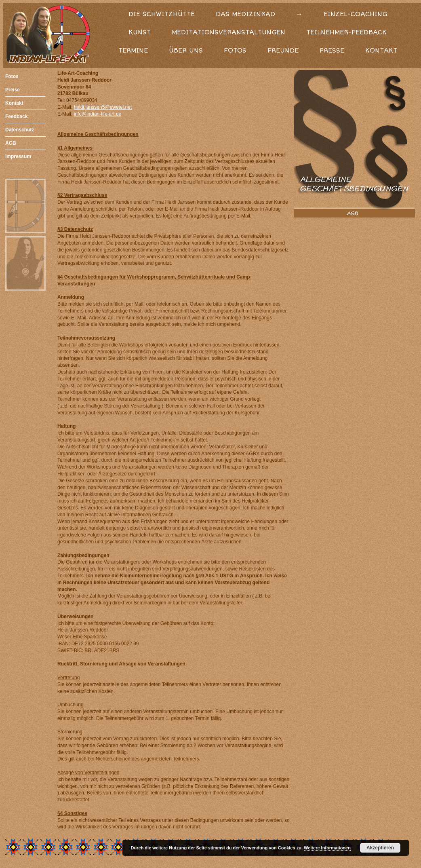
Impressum (18, 156)
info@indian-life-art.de (98, 114)
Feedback (16, 116)
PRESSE (332, 51)
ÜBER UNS (186, 51)
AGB (11, 143)
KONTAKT (381, 51)
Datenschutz (20, 130)
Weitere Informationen (327, 848)
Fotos (12, 76)
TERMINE (133, 51)
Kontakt (14, 103)
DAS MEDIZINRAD (245, 14)
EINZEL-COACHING (355, 14)
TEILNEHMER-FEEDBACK (346, 32)
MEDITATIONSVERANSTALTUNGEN (228, 32)
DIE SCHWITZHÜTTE (162, 14)
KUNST (140, 32)
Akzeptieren (380, 848)
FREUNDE (283, 51)
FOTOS (235, 51)
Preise (13, 90)
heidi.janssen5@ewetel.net (103, 107)
